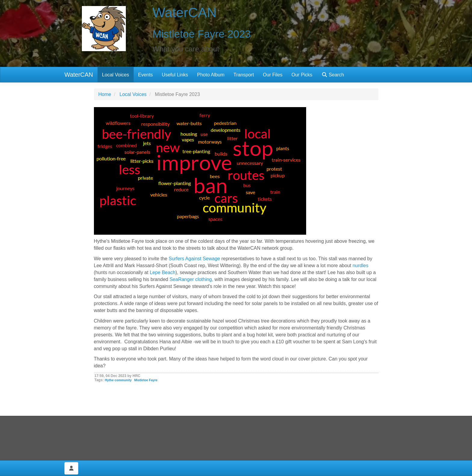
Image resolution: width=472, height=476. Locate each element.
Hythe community (118, 380)
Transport (244, 75)
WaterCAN (79, 75)
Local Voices (116, 75)
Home (105, 94)
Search (333, 75)
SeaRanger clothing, (191, 279)
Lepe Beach (162, 272)
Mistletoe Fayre (146, 380)
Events (146, 75)
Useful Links (175, 75)
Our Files (273, 75)
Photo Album (211, 75)
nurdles (360, 266)
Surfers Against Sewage (194, 259)
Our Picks (302, 75)
